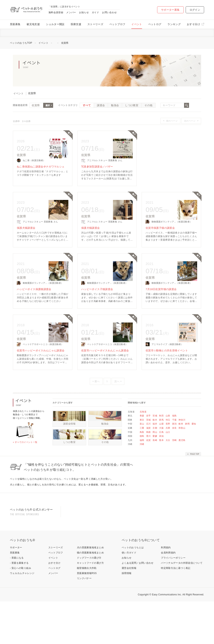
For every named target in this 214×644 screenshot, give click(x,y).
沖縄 (142, 462)
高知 (161, 454)
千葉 (174, 438)
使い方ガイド (129, 595)
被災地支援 (33, 24)
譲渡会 (101, 123)
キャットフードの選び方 (90, 605)
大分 (168, 458)
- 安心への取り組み (21, 611)
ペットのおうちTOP (21, 61)
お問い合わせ (109, 12)
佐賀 (149, 458)
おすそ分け (193, 24)
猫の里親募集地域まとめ (90, 595)
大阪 (161, 446)
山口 (168, 450)
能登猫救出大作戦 (87, 611)
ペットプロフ (117, 24)
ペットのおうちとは (133, 590)
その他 (148, 123)
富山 (142, 442)
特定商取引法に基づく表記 (176, 611)
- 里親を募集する (19, 605)
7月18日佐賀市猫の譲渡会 (161, 307)
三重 (142, 446)
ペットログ (155, 24)
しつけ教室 (132, 123)
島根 (149, 450)
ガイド (95, 12)
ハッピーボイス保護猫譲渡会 (34, 307)
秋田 (161, 433)
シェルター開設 (55, 24)
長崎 (155, 458)
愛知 (194, 442)
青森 (142, 433)
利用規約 (166, 590)
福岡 (142, 458)
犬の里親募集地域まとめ (90, 590)
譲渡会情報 (69, 442)
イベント (137, 24)
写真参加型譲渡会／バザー (97, 184)
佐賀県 (65, 61)
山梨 (161, 442)
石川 (149, 442)
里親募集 (15, 24)
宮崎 (174, 458)
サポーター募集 (170, 10)
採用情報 (127, 616)
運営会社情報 (129, 611)
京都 (155, 446)
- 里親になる (17, 600)
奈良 (174, 446)
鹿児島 (182, 458)
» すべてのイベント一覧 (25, 460)
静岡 (187, 442)
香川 (149, 454)
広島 (161, 450)
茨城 (149, 438)
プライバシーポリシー (173, 600)
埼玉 (168, 438)
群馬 (161, 438)
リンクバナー (84, 621)
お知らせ (84, 12)
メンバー (71, 12)
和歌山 (182, 446)
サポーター (16, 590)
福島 (174, 433)
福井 (155, 442)
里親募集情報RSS (87, 616)
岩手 (149, 433)
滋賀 (149, 446)
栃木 (155, 438)
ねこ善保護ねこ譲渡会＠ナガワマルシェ (41, 184)
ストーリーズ (95, 24)
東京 (142, 438)
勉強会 (115, 123)
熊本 (161, 458)
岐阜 (181, 442)
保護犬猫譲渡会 (26, 246)
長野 (168, 442)
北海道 (143, 429)
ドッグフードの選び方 (89, 600)
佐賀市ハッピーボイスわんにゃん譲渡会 (41, 368)
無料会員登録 (56, 12)
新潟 (174, 442)
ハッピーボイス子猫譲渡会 (97, 307)
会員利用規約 (168, 595)
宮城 (155, 433)
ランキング (174, 24)
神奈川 (182, 438)
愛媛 (155, 454)
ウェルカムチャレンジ (22, 616)
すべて (87, 123)
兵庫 (168, 446)
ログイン (195, 10)
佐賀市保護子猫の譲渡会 (160, 246)
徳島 (142, 454)
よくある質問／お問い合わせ (138, 605)
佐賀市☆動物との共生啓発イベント (167, 368)
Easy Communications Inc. (167, 637)
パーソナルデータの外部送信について (182, 605)
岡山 (155, 450)
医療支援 (76, 24)
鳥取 (142, 450)
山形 (168, 433)
